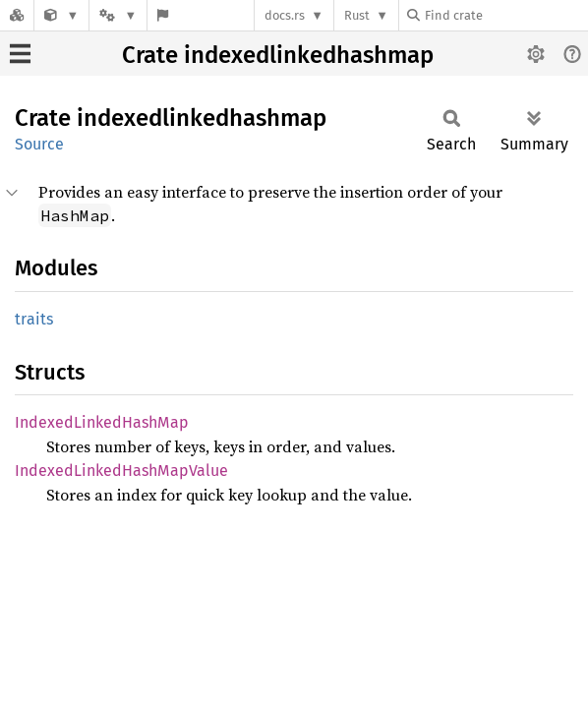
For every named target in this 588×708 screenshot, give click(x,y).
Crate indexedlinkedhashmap (278, 55)
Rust (357, 15)
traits (34, 319)
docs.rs (285, 15)
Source (39, 144)
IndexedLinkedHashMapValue (121, 471)
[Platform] (118, 15)
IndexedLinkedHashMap (102, 422)
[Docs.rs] (17, 15)
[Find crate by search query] (505, 15)
